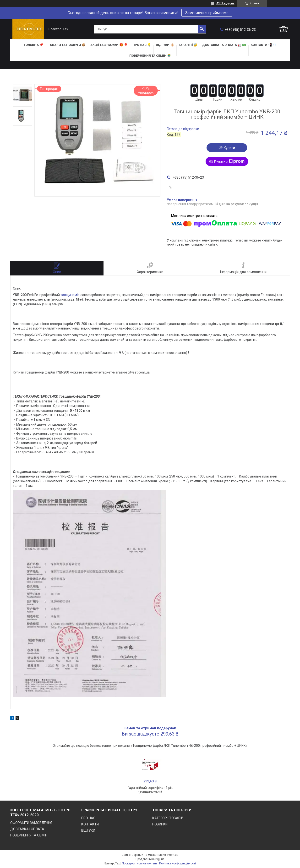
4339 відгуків (225, 3)
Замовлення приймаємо (207, 13)
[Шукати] (202, 29)
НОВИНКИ (160, 824)
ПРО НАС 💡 (142, 45)
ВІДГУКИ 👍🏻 (165, 45)
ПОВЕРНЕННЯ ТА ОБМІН (29, 835)
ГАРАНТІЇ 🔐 (188, 45)
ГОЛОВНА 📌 (34, 45)
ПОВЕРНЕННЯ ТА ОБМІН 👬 (150, 56)
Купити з (229, 161)
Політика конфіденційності (177, 863)
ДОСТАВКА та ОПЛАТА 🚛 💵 (224, 45)
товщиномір (70, 295)
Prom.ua (173, 855)
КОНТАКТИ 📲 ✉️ (264, 45)
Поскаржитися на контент (139, 863)
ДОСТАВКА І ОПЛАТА (27, 829)
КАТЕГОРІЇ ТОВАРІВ (168, 818)
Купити (229, 148)
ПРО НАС (88, 818)
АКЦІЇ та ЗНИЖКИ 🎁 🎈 (109, 45)
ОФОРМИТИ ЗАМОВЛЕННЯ (31, 823)
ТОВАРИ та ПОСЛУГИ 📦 (67, 45)
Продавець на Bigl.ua (150, 859)
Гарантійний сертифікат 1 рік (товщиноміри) (150, 790)
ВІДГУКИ (88, 830)
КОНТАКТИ (90, 824)
